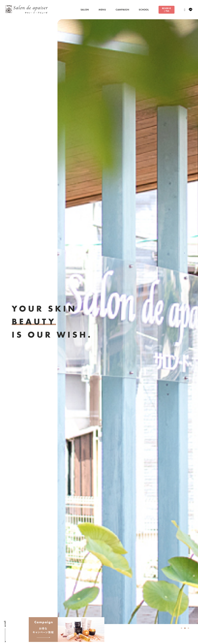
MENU (101, 10)
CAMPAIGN (121, 10)
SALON (83, 10)
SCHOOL (142, 10)
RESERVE (165, 10)
